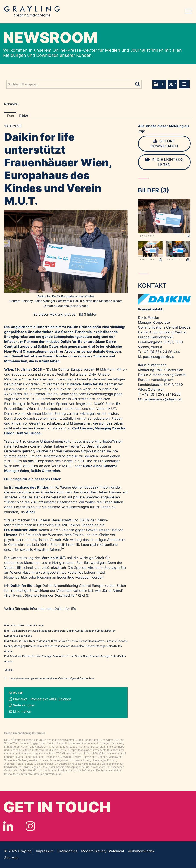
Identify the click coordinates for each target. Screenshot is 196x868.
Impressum (45, 851)
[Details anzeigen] (188, 236)
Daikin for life (65, 609)
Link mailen (22, 711)
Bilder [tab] (24, 116)
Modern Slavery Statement (103, 851)
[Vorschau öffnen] (66, 252)
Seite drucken (24, 705)
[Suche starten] (138, 83)
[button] (159, 84)
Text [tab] (10, 116)
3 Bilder (90, 314)
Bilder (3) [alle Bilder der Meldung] (153, 190)
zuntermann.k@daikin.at (162, 399)
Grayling (32, 12)
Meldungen (11, 104)
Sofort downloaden (164, 144)
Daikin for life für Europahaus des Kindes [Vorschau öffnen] (66, 296)
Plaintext (20, 699)
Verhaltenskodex (141, 851)
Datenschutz (67, 851)
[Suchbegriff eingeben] (74, 84)
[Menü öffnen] (184, 84)
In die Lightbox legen (164, 162)
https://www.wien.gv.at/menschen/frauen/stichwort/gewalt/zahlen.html (52, 678)
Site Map (11, 858)
